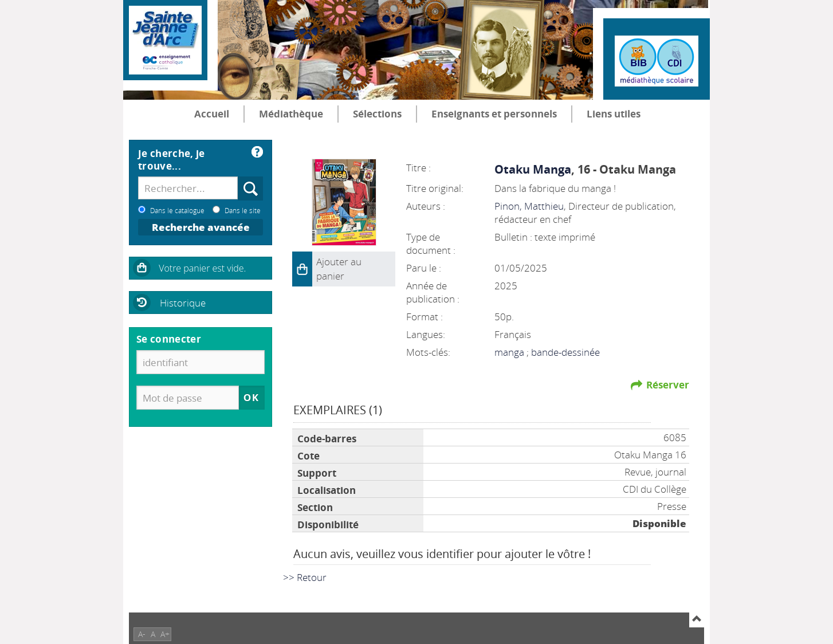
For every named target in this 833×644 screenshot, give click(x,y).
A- (142, 634)
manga (510, 352)
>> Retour (305, 577)
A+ (165, 634)
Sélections (377, 114)
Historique (183, 303)
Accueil (212, 114)
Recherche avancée (201, 227)
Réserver (668, 385)
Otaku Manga (533, 169)
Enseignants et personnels (494, 114)
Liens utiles (614, 114)
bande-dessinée (565, 352)
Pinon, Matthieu (529, 206)
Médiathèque (291, 114)
